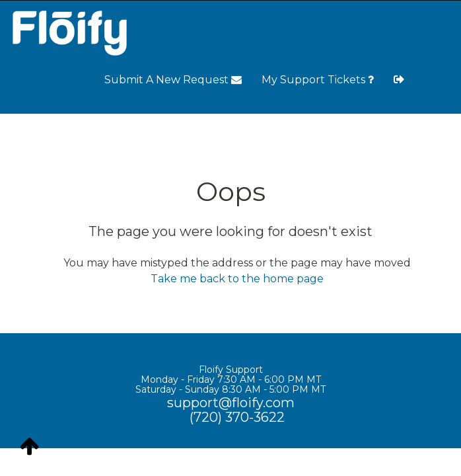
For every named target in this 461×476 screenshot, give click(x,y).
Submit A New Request (173, 80)
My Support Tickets (318, 80)
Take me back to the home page (237, 279)
